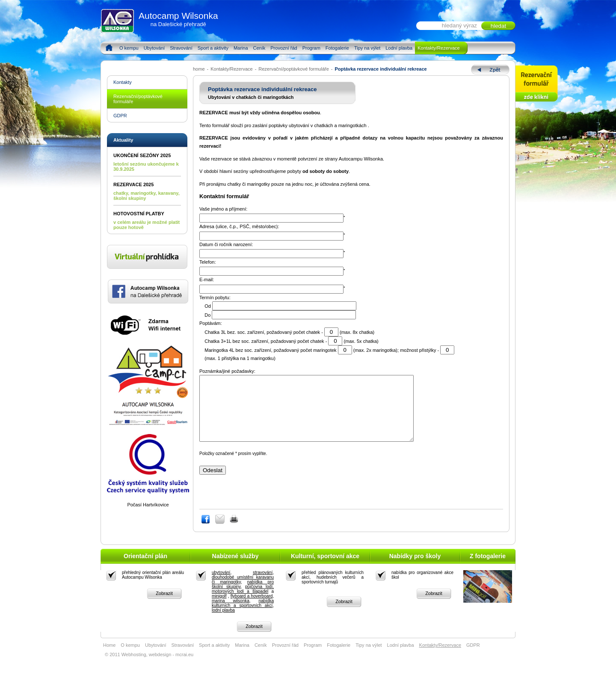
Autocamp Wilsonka (178, 19)
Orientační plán (145, 569)
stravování (263, 585)
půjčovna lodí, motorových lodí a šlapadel (243, 602)
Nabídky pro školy (415, 569)
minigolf (219, 609)
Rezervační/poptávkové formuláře (293, 69)
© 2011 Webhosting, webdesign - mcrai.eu (149, 667)
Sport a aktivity (213, 48)
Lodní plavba (399, 48)
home (199, 69)
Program (311, 48)
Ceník (259, 48)
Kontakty (123, 82)
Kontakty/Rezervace (438, 48)
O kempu (129, 48)
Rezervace (537, 84)
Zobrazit (164, 606)
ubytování (221, 585)
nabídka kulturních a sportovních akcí (243, 616)
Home (109, 48)
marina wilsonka (231, 614)
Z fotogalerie (488, 569)
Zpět (490, 70)
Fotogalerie (337, 48)
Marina (241, 48)
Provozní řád (284, 48)
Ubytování (154, 48)
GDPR (120, 116)
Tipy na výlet (367, 48)
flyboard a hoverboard (252, 609)
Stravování (181, 48)
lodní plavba (223, 623)
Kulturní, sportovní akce (325, 569)
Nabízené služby (235, 569)
